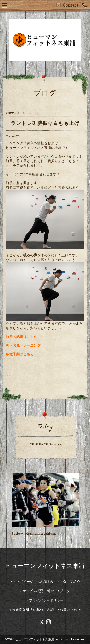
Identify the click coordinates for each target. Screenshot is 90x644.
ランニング (13, 136)
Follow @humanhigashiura (34, 533)
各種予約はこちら (20, 354)
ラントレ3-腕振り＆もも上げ (45, 123)
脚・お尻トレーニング (23, 345)
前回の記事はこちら (21, 337)
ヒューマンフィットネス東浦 (45, 566)
